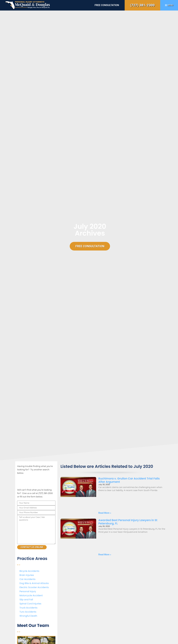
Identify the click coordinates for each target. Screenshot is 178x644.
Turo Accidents (28, 612)
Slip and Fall (26, 600)
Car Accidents (27, 579)
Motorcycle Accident (31, 595)
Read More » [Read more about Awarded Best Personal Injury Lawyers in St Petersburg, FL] (105, 555)
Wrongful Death (28, 616)
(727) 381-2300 (142, 5)
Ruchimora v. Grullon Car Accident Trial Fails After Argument (129, 480)
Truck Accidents (28, 608)
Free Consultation (107, 5)
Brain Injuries (27, 575)
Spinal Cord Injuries (30, 604)
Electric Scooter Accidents (34, 587)
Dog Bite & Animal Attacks (34, 583)
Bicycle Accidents (29, 571)
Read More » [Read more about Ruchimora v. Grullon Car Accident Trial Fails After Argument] (105, 513)
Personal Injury (28, 591)
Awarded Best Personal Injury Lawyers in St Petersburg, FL (128, 522)
